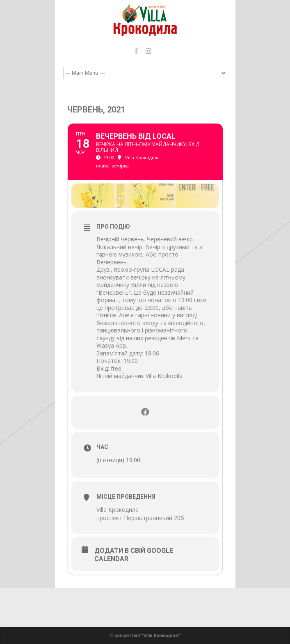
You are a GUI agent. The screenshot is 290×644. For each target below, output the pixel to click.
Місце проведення (126, 497)
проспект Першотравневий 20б (140, 518)
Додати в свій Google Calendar (134, 555)
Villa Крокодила (118, 510)
